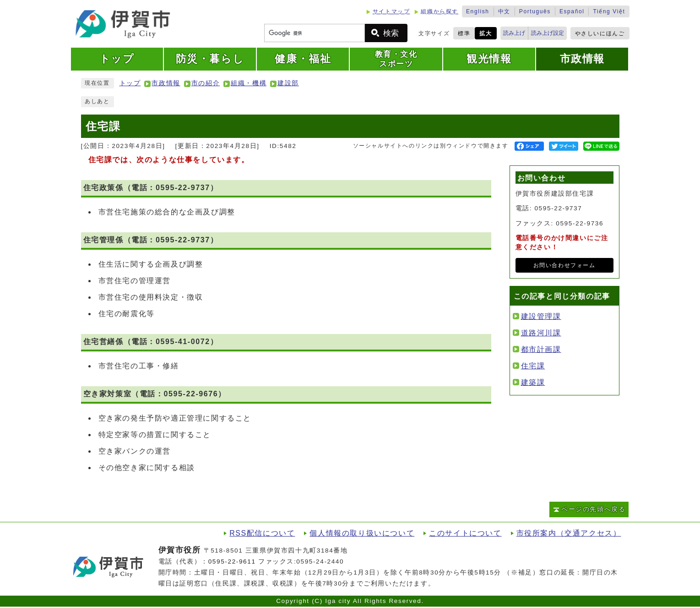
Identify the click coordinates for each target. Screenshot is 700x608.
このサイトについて (465, 533)
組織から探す (440, 11)
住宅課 (533, 366)
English (478, 11)
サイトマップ (391, 11)
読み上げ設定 (548, 33)
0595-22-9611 (232, 561)
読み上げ (514, 33)
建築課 (533, 382)
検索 (391, 33)
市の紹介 (206, 83)
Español (572, 11)
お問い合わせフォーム (564, 265)
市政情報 (166, 83)
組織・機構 (249, 83)
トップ (130, 83)
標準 (464, 33)
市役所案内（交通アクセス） (569, 533)
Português (535, 11)
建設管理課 (541, 316)
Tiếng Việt (609, 11)
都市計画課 (541, 349)
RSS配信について (262, 533)
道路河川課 (541, 333)
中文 (504, 11)
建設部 (288, 83)
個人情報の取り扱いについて (362, 533)
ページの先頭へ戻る (593, 509)
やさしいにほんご (600, 33)
